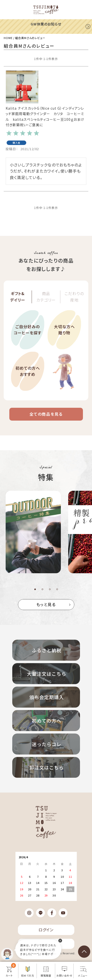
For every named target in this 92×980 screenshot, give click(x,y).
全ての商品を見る (46, 414)
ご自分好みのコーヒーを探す (28, 330)
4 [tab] (57, 589)
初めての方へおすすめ (28, 371)
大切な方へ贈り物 (64, 330)
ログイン (46, 930)
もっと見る (46, 604)
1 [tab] (35, 589)
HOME (8, 38)
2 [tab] (42, 589)
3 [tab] (50, 589)
